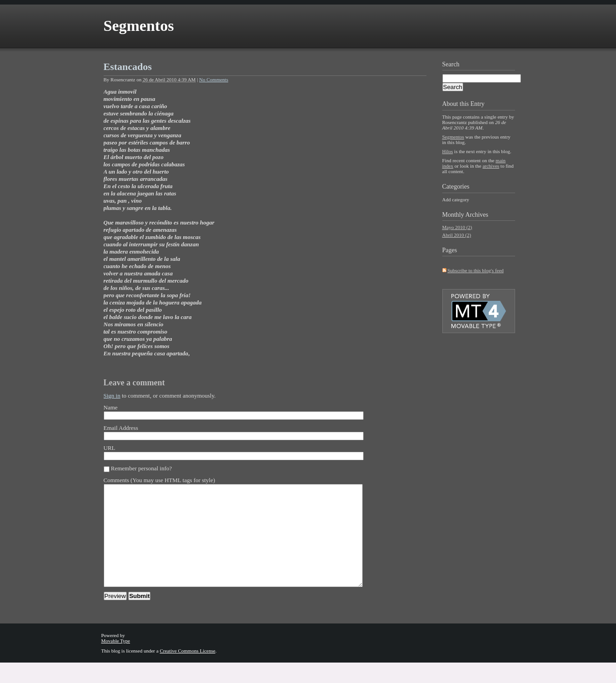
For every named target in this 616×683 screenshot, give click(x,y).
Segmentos (139, 26)
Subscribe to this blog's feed (476, 270)
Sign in (112, 396)
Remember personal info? (141, 468)
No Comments (214, 80)
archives (491, 166)
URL (110, 448)
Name (111, 407)
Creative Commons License (187, 671)
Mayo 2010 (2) (457, 227)
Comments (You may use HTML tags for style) (160, 480)
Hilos (448, 151)
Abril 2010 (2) (457, 235)
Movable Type (116, 661)
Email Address (121, 428)
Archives (477, 215)
